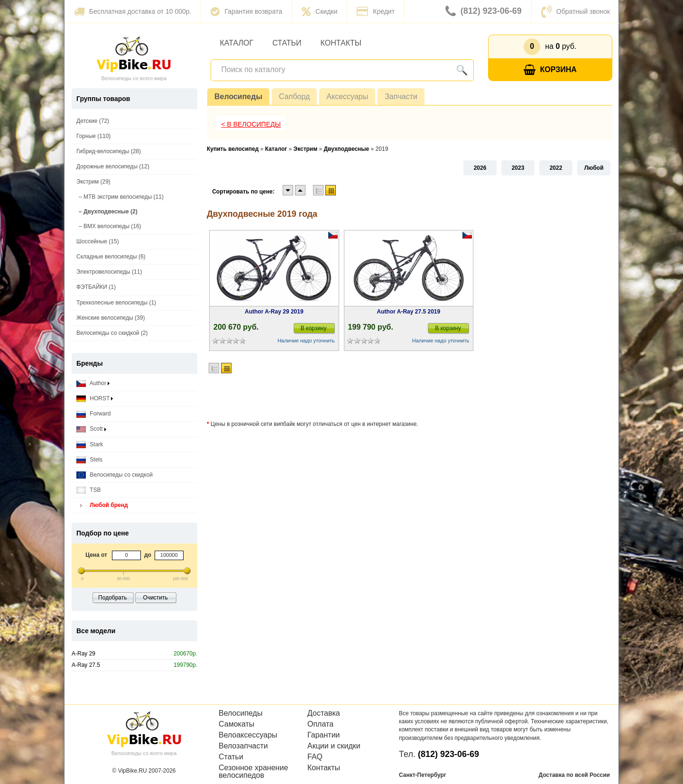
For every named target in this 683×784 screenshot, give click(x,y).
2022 (556, 168)
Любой (594, 168)
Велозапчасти (243, 746)
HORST (95, 399)
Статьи (287, 43)
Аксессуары (347, 97)
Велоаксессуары (248, 735)
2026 (480, 168)
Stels (89, 460)
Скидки (319, 11)
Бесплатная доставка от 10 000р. (133, 11)
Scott (91, 429)
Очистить (156, 598)
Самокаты (236, 724)
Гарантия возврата (246, 11)
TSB (88, 490)
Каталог (237, 43)
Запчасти (401, 97)
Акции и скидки (334, 746)
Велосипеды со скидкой (115, 475)
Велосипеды (238, 97)
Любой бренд (102, 505)
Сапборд (294, 97)
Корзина (550, 70)
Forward (93, 414)
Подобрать (112, 598)
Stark (90, 445)
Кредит (376, 11)
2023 (518, 168)
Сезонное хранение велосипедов (253, 772)
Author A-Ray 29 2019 (274, 312)
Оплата (320, 724)
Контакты (341, 43)
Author (93, 383)
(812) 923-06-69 (484, 11)
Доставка (324, 713)
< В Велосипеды (251, 124)
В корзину (314, 328)
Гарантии (324, 735)
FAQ (315, 757)
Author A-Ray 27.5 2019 (409, 312)
